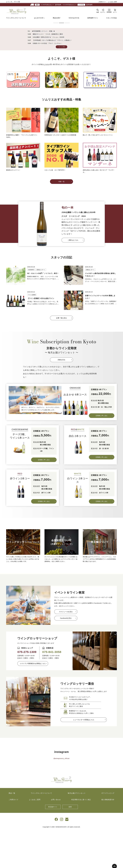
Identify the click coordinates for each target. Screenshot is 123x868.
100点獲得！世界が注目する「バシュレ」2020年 (49, 75)
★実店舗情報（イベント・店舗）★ (43, 69)
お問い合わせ (56, 838)
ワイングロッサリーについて (16, 21)
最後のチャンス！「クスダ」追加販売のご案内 (48, 72)
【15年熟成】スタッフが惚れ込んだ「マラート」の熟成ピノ (52, 78)
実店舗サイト (53, 845)
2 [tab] (61, 61)
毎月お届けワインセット (77, 831)
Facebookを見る (66, 656)
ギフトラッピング (108, 831)
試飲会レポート (41, 308)
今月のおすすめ (74, 21)
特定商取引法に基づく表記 (81, 838)
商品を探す (57, 21)
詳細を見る (62, 398)
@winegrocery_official (61, 796)
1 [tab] (56, 61)
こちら (46, 102)
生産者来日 (31, 308)
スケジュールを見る (66, 650)
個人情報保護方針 (108, 838)
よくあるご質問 (113, 2)
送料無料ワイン (93, 21)
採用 (70, 845)
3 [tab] (67, 61)
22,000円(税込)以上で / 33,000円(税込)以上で (61, 5)
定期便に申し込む (102, 453)
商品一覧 (12, 831)
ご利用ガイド (102, 2)
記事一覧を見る (61, 356)
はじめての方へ (39, 21)
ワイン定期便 (32, 333)
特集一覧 (62, 219)
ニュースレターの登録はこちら (84, 758)
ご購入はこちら (73, 278)
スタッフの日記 (112, 21)
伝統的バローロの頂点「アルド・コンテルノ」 (48, 81)
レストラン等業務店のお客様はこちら (33, 701)
